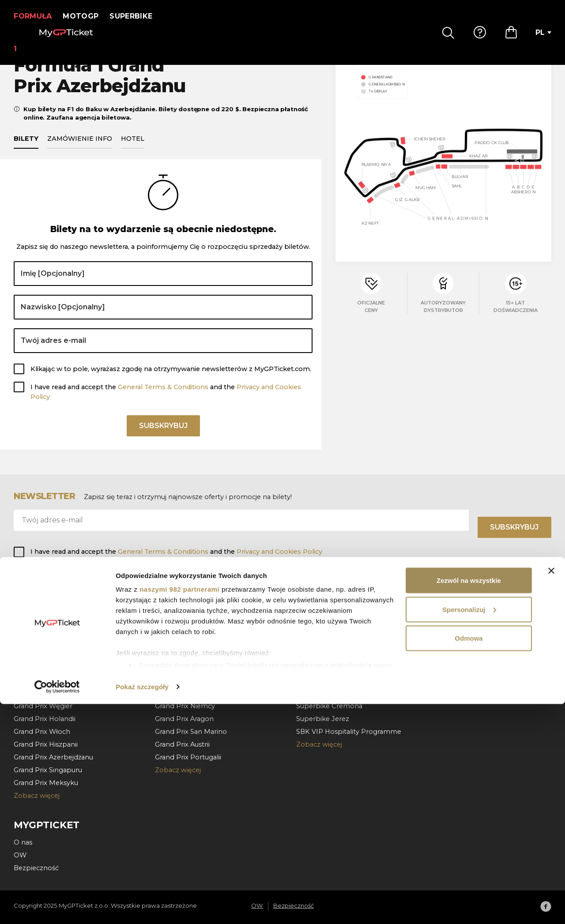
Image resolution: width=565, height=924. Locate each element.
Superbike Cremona (329, 706)
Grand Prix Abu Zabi (46, 629)
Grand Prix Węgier (43, 706)
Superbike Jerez (323, 719)
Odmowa (469, 858)
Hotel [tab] (133, 149)
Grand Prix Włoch (42, 732)
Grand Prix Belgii (40, 693)
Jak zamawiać (460, 629)
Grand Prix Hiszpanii (46, 744)
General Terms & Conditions (163, 397)
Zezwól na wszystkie (469, 800)
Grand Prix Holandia (187, 693)
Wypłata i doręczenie (471, 642)
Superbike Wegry (324, 642)
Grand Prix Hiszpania (188, 629)
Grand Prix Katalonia (188, 642)
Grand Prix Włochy (185, 655)
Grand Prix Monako (45, 655)
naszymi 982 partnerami (179, 809)
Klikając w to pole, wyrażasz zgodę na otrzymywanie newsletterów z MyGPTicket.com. (171, 379)
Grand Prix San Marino (191, 732)
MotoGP (86, 16)
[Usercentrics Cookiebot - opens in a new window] (57, 907)
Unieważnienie (461, 655)
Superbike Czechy (326, 655)
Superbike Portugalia (330, 616)
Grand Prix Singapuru (48, 770)
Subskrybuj (163, 439)
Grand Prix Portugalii (188, 757)
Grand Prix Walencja (187, 616)
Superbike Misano (326, 680)
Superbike (137, 16)
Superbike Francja (325, 693)
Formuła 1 (36, 16)
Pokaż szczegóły (142, 907)
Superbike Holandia (328, 629)
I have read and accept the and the (166, 402)
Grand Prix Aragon (184, 719)
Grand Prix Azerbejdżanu (53, 757)
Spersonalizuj (469, 829)
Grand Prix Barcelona (48, 668)
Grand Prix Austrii (41, 680)
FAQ (444, 616)
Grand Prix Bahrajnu (45, 642)
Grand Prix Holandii (45, 719)
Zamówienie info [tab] (80, 149)
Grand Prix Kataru (42, 616)
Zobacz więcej (178, 770)
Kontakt (451, 668)
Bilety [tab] (26, 149)
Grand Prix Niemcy (185, 706)
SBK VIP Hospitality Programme (349, 732)
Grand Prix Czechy (185, 680)
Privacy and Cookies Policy (279, 552)
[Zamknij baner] (551, 791)
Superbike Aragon (326, 668)
